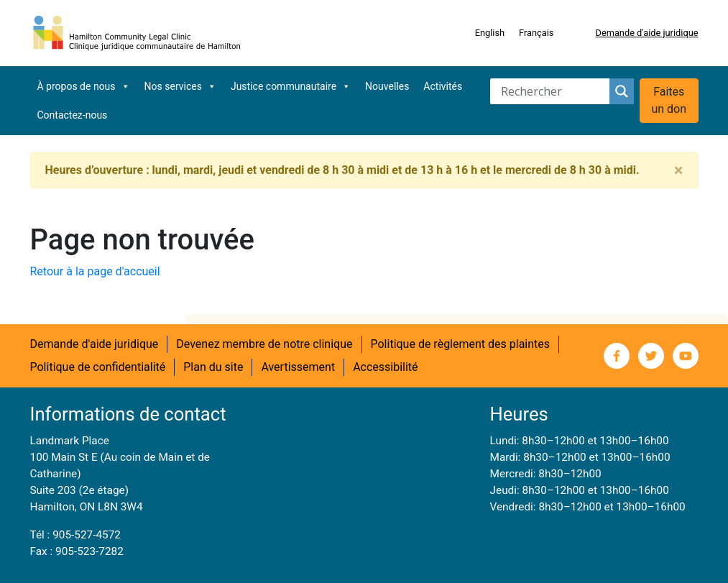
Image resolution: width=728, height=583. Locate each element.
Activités (443, 86)
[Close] (679, 170)
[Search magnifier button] (622, 91)
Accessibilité (385, 367)
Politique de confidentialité (98, 367)
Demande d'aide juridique (646, 33)
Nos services (180, 86)
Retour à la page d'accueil (95, 271)
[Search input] (553, 91)
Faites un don (669, 100)
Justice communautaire (291, 86)
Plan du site (213, 367)
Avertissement (298, 367)
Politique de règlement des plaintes (461, 344)
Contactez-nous (73, 115)
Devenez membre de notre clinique (264, 344)
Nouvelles (387, 86)
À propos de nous (84, 86)
